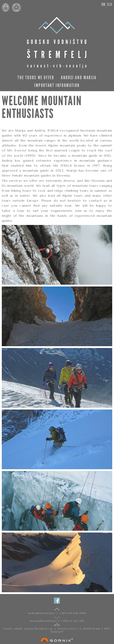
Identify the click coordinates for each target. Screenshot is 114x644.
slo (110, 4)
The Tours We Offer (36, 78)
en (103, 4)
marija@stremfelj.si (44, 621)
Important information (57, 85)
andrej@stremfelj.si (42, 613)
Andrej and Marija (79, 78)
